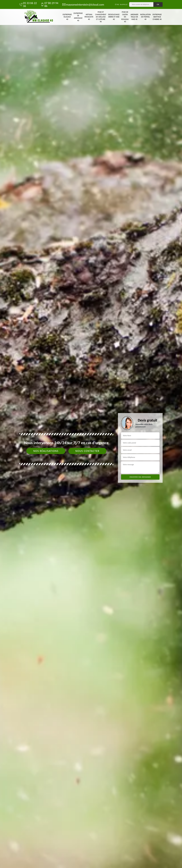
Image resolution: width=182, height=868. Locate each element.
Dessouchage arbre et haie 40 (114, 17)
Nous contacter (87, 451)
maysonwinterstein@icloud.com (82, 5)
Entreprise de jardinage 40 (78, 17)
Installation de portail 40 (145, 17)
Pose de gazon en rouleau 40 (125, 17)
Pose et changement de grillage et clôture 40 (101, 17)
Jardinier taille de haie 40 (134, 17)
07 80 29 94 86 (50, 4)
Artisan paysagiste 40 (89, 17)
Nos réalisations (46, 451)
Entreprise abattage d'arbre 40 (157, 17)
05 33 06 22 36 (28, 4)
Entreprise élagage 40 (67, 17)
